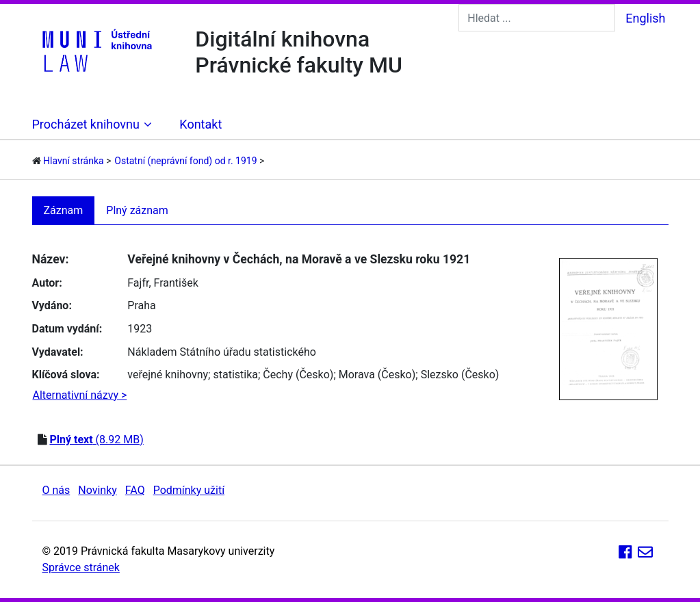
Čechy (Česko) (298, 375)
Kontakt (200, 124)
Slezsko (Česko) (460, 375)
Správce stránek (81, 567)
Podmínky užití (189, 490)
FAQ (135, 490)
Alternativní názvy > (80, 395)
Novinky (98, 490)
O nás (56, 490)
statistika (235, 375)
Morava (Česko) (377, 375)
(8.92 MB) (96, 440)
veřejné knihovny (168, 375)
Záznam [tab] (64, 210)
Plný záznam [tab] (137, 210)
